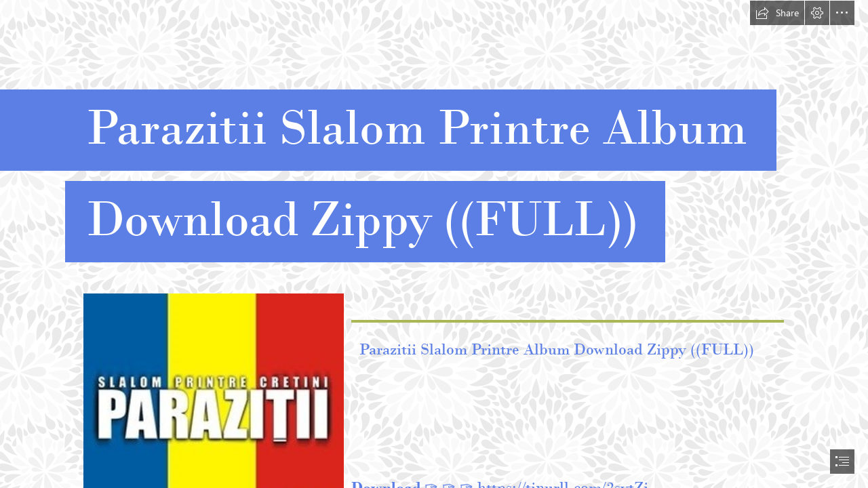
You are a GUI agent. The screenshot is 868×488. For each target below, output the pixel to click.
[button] (777, 13)
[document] (434, 244)
